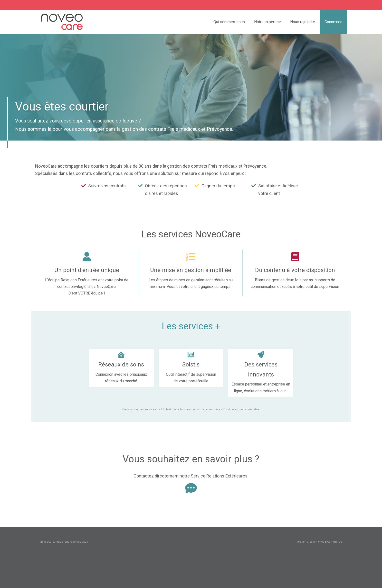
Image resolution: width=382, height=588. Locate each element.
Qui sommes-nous (229, 22)
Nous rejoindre (303, 22)
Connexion (333, 22)
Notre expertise (267, 22)
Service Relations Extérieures (219, 476)
